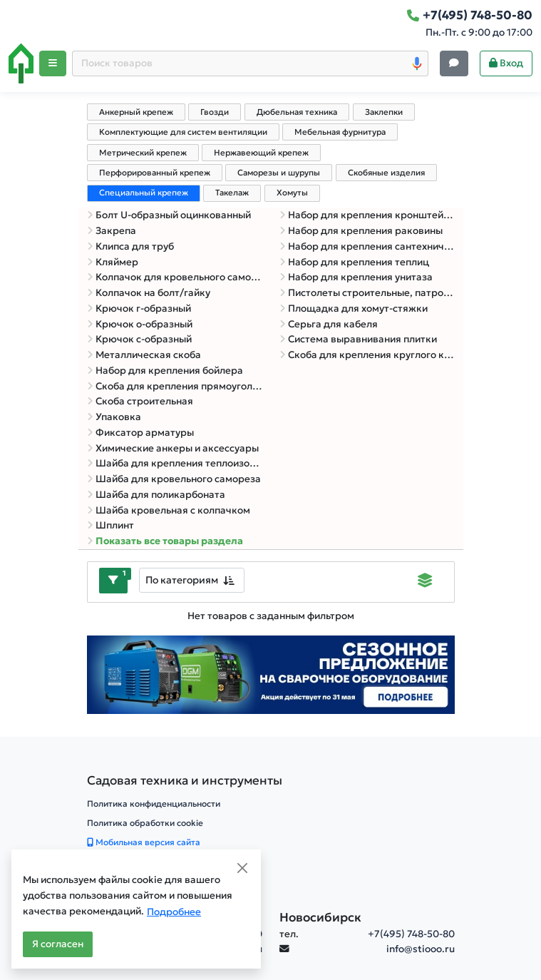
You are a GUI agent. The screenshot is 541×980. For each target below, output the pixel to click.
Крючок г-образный (139, 308)
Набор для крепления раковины (361, 231)
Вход (506, 63)
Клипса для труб (130, 246)
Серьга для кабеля (329, 324)
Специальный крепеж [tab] (144, 193)
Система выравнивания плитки (358, 339)
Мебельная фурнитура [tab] (340, 132)
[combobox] (192, 580)
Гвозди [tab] (215, 112)
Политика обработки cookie (145, 823)
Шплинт (110, 525)
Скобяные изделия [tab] (386, 173)
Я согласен (58, 944)
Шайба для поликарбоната (156, 495)
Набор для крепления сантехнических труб (367, 246)
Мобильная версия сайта (144, 842)
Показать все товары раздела (165, 541)
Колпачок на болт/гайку (149, 293)
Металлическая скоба (144, 355)
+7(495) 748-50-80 (411, 934)
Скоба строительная (140, 401)
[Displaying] (425, 582)
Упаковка (114, 417)
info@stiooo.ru (421, 949)
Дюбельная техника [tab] (297, 112)
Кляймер (113, 262)
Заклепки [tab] (384, 112)
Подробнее (174, 912)
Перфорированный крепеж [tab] (155, 173)
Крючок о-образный (140, 324)
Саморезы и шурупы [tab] (279, 173)
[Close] (242, 868)
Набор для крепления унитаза (356, 277)
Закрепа (112, 231)
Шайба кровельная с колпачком (169, 510)
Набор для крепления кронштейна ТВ (367, 215)
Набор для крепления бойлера (165, 371)
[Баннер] (271, 674)
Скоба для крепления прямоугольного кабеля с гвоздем (175, 386)
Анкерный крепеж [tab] (136, 112)
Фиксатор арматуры (140, 433)
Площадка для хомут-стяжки (354, 308)
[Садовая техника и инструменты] (185, 781)
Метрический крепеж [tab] (143, 153)
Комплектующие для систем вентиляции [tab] (183, 132)
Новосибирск (320, 917)
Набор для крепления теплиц (354, 262)
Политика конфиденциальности (154, 803)
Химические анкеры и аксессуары (173, 448)
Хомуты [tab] (292, 193)
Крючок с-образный (139, 339)
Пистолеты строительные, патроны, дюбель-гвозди (367, 293)
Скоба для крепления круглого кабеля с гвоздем (367, 355)
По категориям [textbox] (182, 580)
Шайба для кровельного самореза (174, 479)
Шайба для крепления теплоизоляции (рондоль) (175, 463)
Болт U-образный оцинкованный (169, 215)
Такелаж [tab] (232, 193)
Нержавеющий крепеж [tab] (261, 153)
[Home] (21, 63)
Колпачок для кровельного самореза (175, 277)
